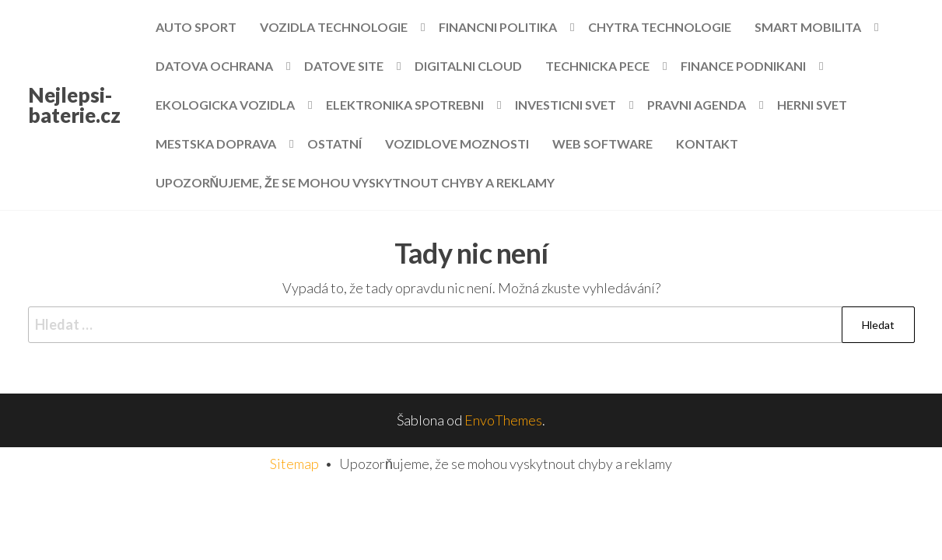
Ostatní (334, 143)
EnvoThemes (503, 420)
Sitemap (294, 464)
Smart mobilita (808, 27)
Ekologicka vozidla (225, 105)
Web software (602, 143)
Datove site (344, 66)
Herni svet (812, 105)
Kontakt (707, 143)
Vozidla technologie (334, 27)
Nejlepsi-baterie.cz (74, 105)
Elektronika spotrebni (405, 105)
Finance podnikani (743, 66)
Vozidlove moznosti (457, 143)
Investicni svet (566, 105)
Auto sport (196, 27)
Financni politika (498, 27)
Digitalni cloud (468, 66)
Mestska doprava (216, 143)
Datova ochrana (214, 66)
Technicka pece (597, 66)
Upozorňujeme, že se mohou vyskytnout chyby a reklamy (355, 182)
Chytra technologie (660, 27)
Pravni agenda (697, 105)
